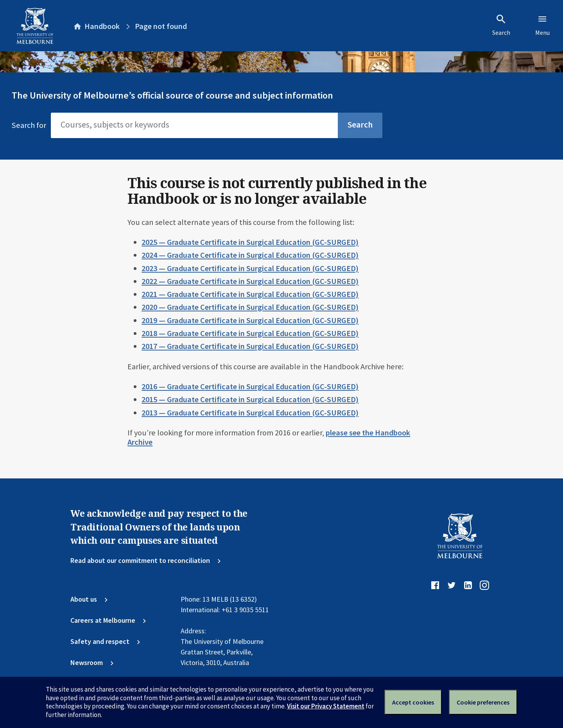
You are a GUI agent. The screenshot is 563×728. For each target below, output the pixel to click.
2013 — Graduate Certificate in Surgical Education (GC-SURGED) (250, 413)
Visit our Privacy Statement (326, 706)
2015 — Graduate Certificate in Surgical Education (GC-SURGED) (250, 399)
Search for (29, 125)
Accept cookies (413, 702)
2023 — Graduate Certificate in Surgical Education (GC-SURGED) (250, 268)
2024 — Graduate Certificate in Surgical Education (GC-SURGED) (250, 255)
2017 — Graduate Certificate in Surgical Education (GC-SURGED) (250, 346)
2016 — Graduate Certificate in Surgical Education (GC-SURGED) (250, 386)
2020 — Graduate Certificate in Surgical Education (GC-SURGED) (250, 307)
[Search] (194, 125)
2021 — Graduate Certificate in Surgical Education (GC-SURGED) (250, 294)
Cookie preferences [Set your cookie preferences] (483, 702)
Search (501, 25)
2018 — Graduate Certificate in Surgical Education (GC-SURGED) (250, 333)
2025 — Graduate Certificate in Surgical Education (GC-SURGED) (250, 242)
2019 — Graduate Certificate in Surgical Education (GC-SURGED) (250, 320)
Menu (542, 25)
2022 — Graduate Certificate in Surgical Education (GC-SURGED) (250, 281)
